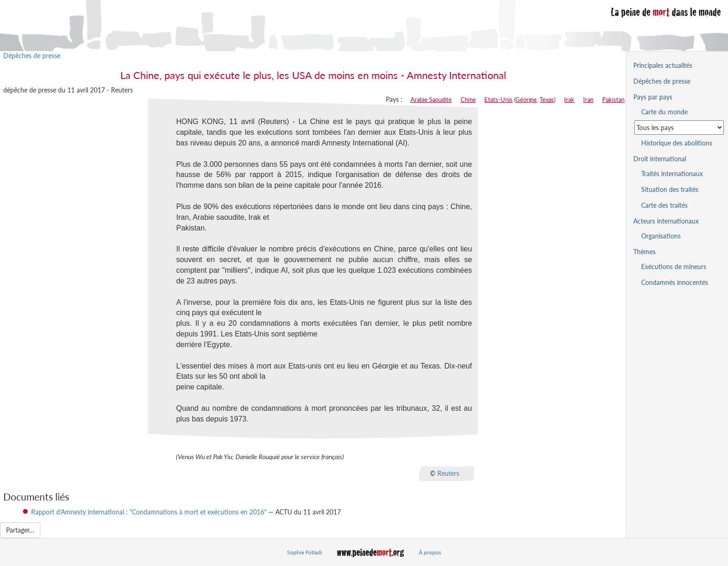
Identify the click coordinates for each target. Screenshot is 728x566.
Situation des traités (670, 189)
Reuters (448, 473)
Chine (468, 99)
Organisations (661, 236)
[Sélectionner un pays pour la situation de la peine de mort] (679, 128)
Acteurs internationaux (666, 221)
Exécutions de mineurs (674, 267)
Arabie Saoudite (431, 99)
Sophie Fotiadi (305, 552)
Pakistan (613, 99)
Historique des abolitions (677, 143)
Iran (588, 99)
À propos (430, 552)
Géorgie (526, 99)
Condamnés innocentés (675, 282)
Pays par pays (653, 97)
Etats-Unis (498, 99)
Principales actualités (663, 65)
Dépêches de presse (32, 56)
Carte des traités (664, 205)
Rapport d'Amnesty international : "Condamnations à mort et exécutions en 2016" (149, 512)
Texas (547, 99)
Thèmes (644, 252)
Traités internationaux (672, 174)
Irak (569, 99)
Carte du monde (664, 112)
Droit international (660, 159)
